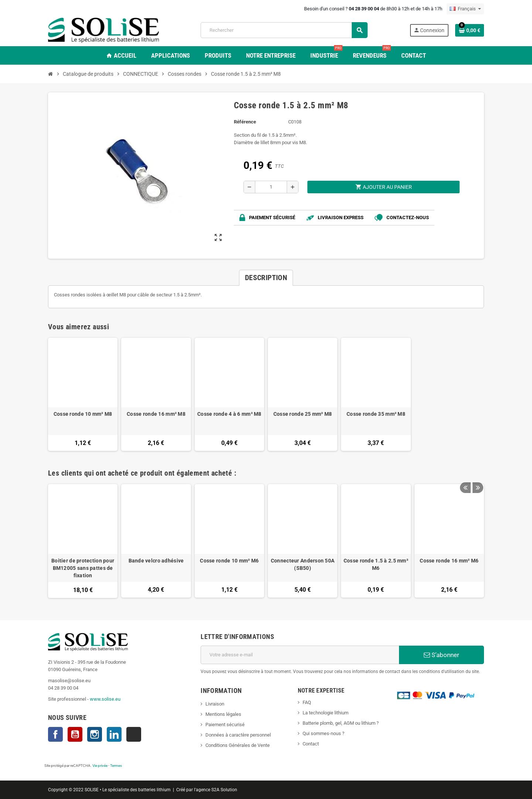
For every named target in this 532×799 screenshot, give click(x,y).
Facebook (55, 734)
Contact (311, 744)
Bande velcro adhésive (156, 561)
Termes (116, 766)
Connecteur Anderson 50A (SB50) (303, 564)
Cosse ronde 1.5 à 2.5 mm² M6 (376, 564)
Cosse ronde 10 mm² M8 (83, 414)
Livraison (215, 704)
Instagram (95, 734)
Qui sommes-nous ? (323, 733)
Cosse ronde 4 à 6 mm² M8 (229, 414)
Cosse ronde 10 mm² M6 (229, 561)
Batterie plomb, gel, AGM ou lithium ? (341, 723)
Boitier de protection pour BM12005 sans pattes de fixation (83, 568)
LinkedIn (114, 734)
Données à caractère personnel (238, 735)
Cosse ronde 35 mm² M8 (376, 414)
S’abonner (441, 655)
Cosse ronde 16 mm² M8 (156, 414)
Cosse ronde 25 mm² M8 (303, 414)
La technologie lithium (325, 713)
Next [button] (477, 471)
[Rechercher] (284, 30)
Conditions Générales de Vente (238, 745)
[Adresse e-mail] (300, 655)
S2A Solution (224, 790)
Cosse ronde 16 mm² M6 (449, 561)
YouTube (75, 734)
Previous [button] (465, 471)
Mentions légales (223, 714)
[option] (83, 541)
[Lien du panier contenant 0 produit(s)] (470, 30)
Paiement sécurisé (225, 725)
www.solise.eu (105, 699)
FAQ (307, 702)
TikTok (134, 734)
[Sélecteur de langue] (465, 9)
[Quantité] (271, 187)
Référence (245, 122)
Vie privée (100, 766)
